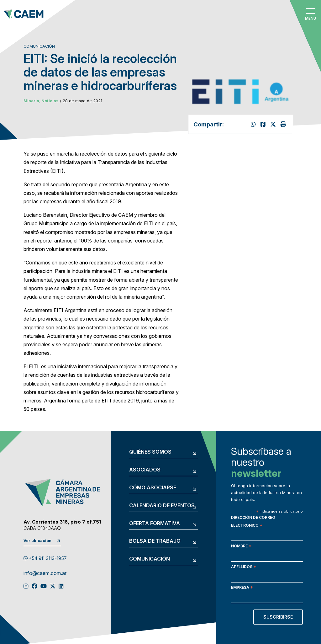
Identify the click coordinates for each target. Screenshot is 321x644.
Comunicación (150, 559)
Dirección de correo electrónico (253, 522)
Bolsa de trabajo (155, 541)
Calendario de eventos (162, 506)
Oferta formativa (155, 524)
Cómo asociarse (153, 488)
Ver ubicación (37, 541)
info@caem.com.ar (45, 573)
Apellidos (244, 567)
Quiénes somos (150, 452)
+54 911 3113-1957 (45, 558)
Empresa (242, 588)
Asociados (145, 470)
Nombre (241, 547)
